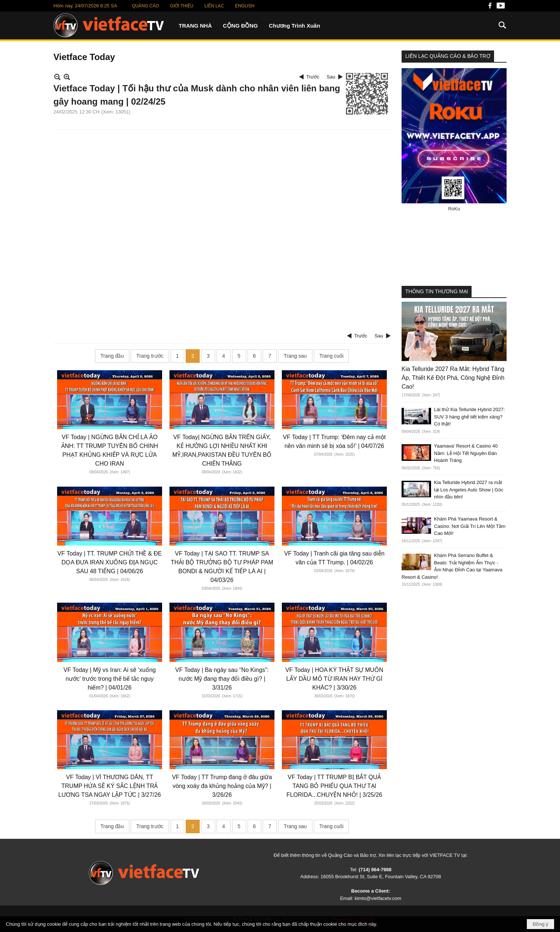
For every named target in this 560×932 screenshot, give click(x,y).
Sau (331, 77)
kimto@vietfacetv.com (378, 898)
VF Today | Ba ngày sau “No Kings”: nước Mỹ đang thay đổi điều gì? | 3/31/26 (222, 679)
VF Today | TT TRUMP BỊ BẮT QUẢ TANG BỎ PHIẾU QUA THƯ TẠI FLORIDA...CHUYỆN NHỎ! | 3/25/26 (334, 786)
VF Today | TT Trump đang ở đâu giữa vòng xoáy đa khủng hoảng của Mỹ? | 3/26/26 (222, 786)
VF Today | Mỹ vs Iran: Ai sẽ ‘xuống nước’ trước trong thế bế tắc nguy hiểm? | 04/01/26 (110, 679)
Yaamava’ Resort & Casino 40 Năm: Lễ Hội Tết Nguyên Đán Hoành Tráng (466, 453)
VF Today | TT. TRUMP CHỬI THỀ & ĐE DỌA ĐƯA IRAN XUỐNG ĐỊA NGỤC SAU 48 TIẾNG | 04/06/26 (110, 562)
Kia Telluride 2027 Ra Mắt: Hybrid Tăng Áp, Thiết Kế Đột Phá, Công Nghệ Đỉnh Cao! (453, 378)
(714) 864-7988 (375, 870)
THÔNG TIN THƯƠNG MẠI (437, 291)
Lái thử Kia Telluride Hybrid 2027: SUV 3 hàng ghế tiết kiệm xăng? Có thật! (469, 417)
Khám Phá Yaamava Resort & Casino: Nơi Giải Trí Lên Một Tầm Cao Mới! (470, 526)
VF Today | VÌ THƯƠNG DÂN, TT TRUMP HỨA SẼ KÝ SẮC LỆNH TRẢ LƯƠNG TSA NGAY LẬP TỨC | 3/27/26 (109, 786)
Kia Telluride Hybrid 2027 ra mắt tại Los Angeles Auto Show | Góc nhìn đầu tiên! (469, 490)
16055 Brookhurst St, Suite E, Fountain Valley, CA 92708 (381, 877)
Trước (313, 77)
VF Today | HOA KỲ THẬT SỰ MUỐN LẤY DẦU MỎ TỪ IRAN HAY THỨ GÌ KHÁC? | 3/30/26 (334, 679)
